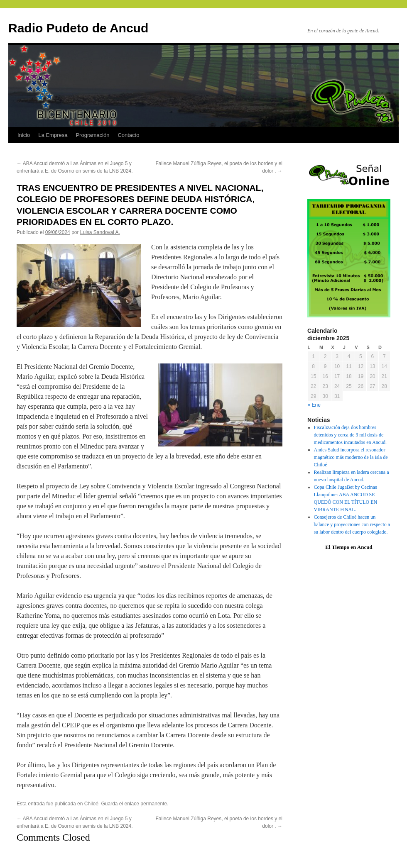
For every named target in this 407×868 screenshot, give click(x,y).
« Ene (314, 405)
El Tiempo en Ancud (349, 547)
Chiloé (91, 804)
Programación (92, 135)
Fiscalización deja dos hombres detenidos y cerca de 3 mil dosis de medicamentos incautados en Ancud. (350, 435)
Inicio (24, 135)
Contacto (128, 135)
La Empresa (53, 135)
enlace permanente (146, 804)
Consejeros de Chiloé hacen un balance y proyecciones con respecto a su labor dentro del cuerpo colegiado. (352, 524)
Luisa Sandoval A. (100, 232)
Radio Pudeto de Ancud (78, 28)
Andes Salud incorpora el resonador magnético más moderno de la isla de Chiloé (351, 457)
